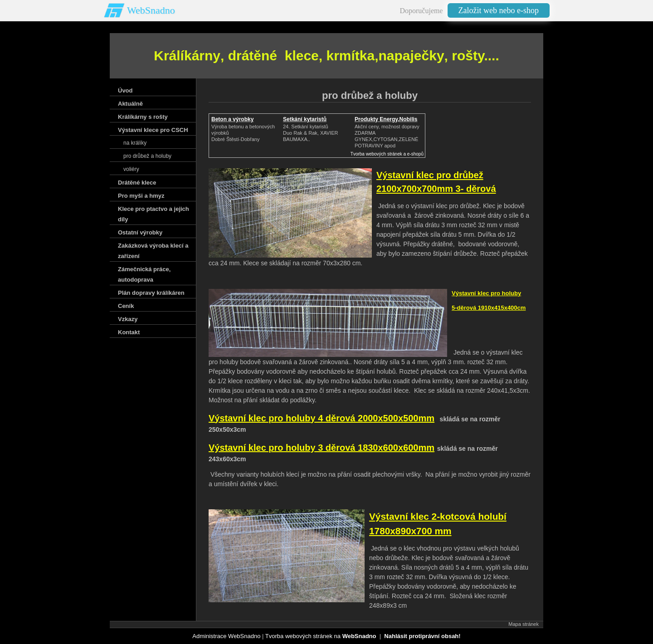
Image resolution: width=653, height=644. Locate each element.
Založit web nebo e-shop (499, 10)
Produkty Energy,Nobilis (386, 119)
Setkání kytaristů (305, 119)
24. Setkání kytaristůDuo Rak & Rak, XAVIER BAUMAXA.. (310, 133)
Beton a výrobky (232, 119)
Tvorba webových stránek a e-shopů (387, 154)
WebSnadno (151, 10)
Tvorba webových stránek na (321, 636)
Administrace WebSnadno (226, 636)
